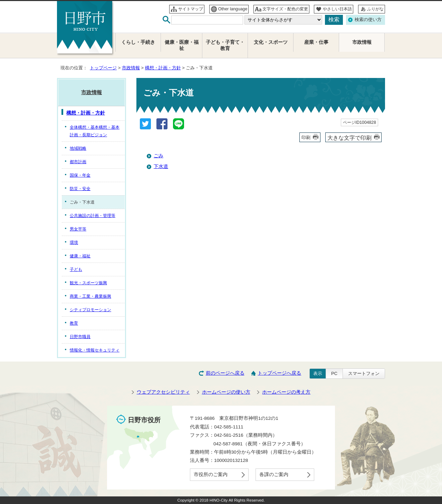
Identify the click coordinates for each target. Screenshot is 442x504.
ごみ (158, 156)
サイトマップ (191, 9)
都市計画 (78, 162)
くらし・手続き (138, 42)
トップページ (103, 68)
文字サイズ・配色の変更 (285, 9)
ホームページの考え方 (286, 392)
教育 (74, 323)
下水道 (161, 166)
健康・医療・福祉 (182, 45)
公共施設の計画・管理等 (93, 216)
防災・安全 (80, 189)
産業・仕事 (316, 42)
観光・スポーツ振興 (88, 283)
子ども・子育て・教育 (225, 45)
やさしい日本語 (337, 9)
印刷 (306, 137)
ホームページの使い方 (226, 392)
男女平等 (78, 229)
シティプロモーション (90, 310)
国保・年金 (80, 175)
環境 (74, 243)
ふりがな (375, 9)
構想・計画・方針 (163, 68)
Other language (233, 9)
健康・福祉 (80, 256)
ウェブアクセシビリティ (163, 392)
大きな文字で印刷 (349, 138)
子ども (76, 269)
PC (334, 373)
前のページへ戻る (225, 373)
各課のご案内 (274, 475)
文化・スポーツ (271, 42)
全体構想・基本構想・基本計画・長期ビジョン (95, 131)
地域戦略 (78, 148)
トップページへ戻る (279, 373)
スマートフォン (364, 373)
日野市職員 (80, 337)
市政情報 (131, 68)
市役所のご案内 (211, 475)
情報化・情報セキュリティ (95, 350)
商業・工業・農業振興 (90, 296)
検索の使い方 (368, 19)
